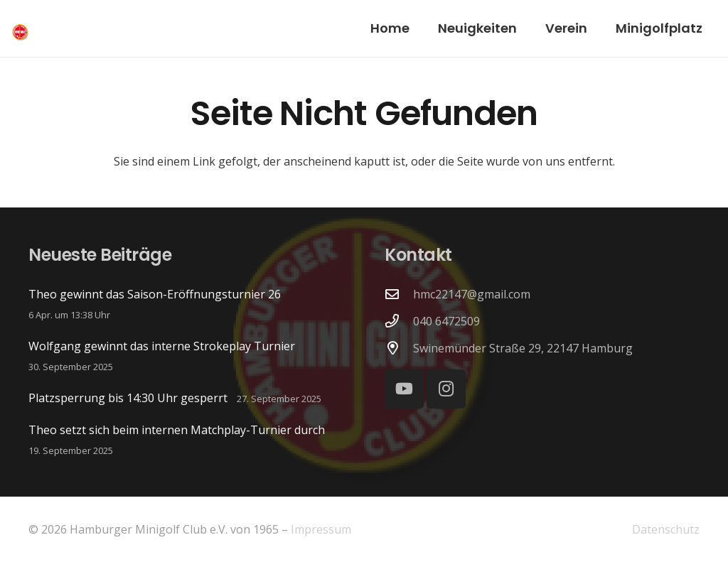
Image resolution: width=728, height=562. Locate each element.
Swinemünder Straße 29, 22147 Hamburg (523, 348)
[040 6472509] (399, 321)
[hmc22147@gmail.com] (399, 294)
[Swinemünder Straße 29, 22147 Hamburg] (399, 348)
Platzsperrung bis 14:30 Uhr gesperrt (128, 398)
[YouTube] (404, 389)
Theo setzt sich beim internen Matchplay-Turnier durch (177, 430)
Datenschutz (666, 529)
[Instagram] (446, 389)
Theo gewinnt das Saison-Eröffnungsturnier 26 (155, 294)
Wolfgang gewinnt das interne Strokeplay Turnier (162, 346)
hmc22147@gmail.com (472, 294)
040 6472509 (446, 321)
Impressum (321, 529)
